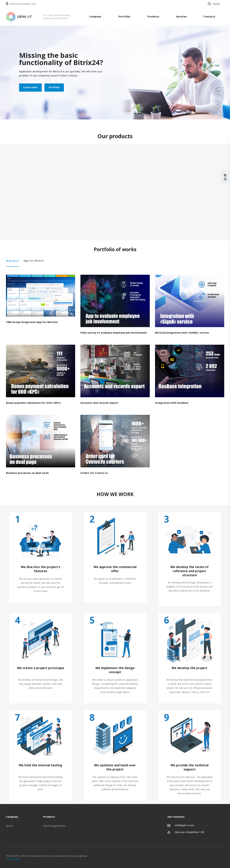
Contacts (209, 16)
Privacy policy (13, 859)
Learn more (30, 87)
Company (95, 16)
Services (181, 16)
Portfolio (124, 16)
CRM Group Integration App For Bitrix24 (32, 322)
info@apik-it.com (184, 825)
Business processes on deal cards (27, 473)
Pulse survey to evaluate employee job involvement (114, 333)
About (9, 826)
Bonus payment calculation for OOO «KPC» (33, 403)
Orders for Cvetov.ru (94, 473)
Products (153, 16)
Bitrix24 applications (54, 826)
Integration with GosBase (172, 403)
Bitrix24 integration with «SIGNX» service (182, 333)
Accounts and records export (99, 403)
